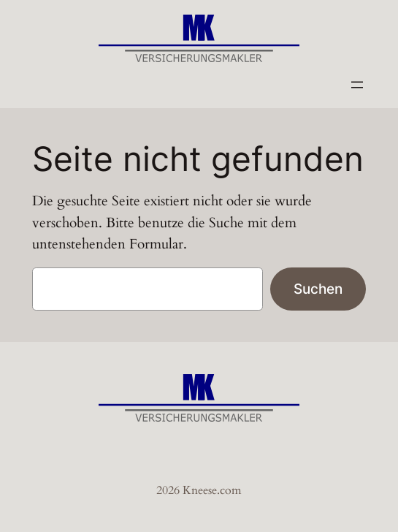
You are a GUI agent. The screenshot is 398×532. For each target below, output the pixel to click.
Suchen (318, 289)
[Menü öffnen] (357, 85)
